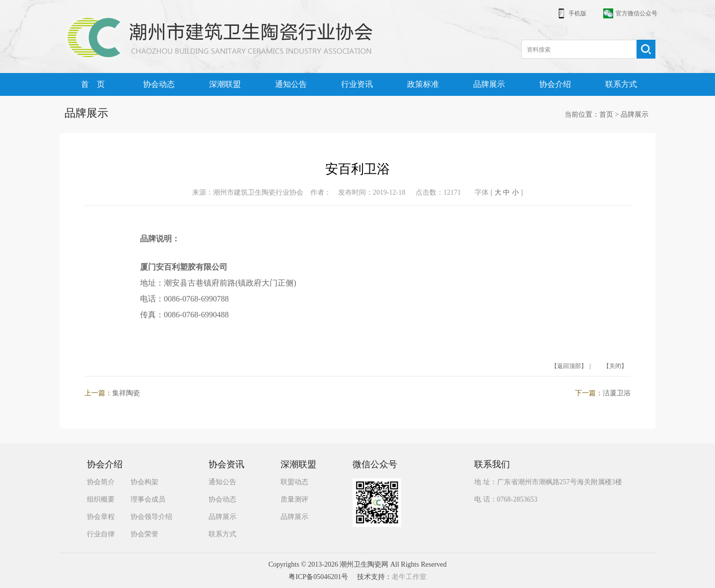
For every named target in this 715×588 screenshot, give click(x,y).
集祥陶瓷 (126, 393)
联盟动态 (294, 482)
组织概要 (101, 499)
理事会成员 (148, 499)
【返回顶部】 (569, 366)
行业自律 (101, 534)
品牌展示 (489, 84)
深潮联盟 (225, 84)
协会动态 (159, 84)
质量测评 (294, 499)
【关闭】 (615, 366)
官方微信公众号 (637, 13)
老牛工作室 (409, 577)
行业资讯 (357, 84)
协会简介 (101, 482)
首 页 (93, 84)
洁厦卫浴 (617, 393)
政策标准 (423, 84)
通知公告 (291, 84)
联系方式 (621, 84)
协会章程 (101, 517)
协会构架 (144, 482)
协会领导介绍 (151, 517)
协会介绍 (555, 84)
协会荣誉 (144, 534)
